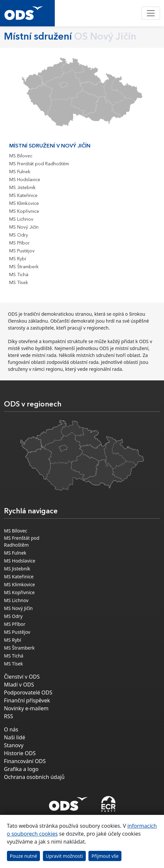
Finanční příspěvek (27, 700)
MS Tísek (19, 283)
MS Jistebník (22, 188)
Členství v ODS (22, 677)
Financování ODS (25, 761)
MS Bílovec (21, 156)
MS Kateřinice (23, 196)
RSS (9, 716)
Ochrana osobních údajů (34, 777)
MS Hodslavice (25, 180)
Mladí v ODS (19, 685)
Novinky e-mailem (26, 708)
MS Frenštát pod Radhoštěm (39, 164)
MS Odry (19, 235)
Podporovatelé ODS (28, 692)
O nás (11, 729)
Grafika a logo (21, 769)
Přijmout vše (105, 856)
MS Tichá (19, 275)
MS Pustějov (22, 251)
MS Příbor (19, 243)
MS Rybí (18, 259)
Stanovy (14, 745)
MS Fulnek (20, 172)
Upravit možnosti (64, 856)
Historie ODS (20, 753)
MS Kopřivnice (24, 211)
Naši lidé (15, 737)
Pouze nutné (24, 856)
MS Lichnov (21, 219)
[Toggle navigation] (151, 13)
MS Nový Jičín (24, 227)
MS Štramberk (24, 267)
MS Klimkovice (24, 204)
